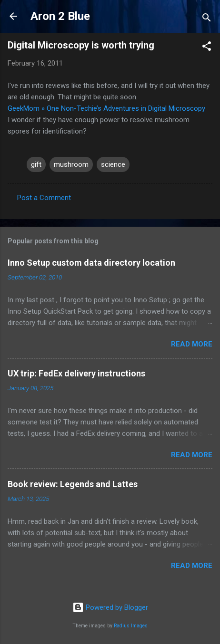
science (113, 164)
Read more (192, 344)
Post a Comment (44, 198)
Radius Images (131, 626)
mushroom (71, 164)
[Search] (207, 19)
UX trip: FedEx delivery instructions (76, 373)
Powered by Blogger (110, 607)
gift (36, 164)
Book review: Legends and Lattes (73, 484)
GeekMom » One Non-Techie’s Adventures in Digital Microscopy (106, 108)
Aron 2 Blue (60, 16)
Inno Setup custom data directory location (91, 263)
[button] (207, 48)
